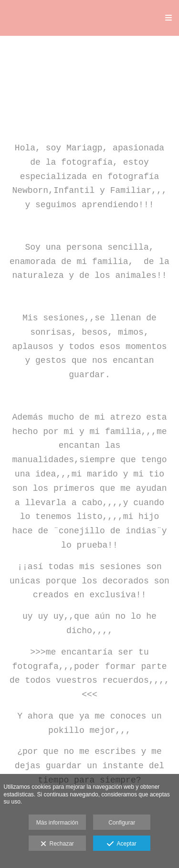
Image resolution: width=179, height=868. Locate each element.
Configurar (122, 823)
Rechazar (57, 844)
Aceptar (121, 844)
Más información (57, 823)
